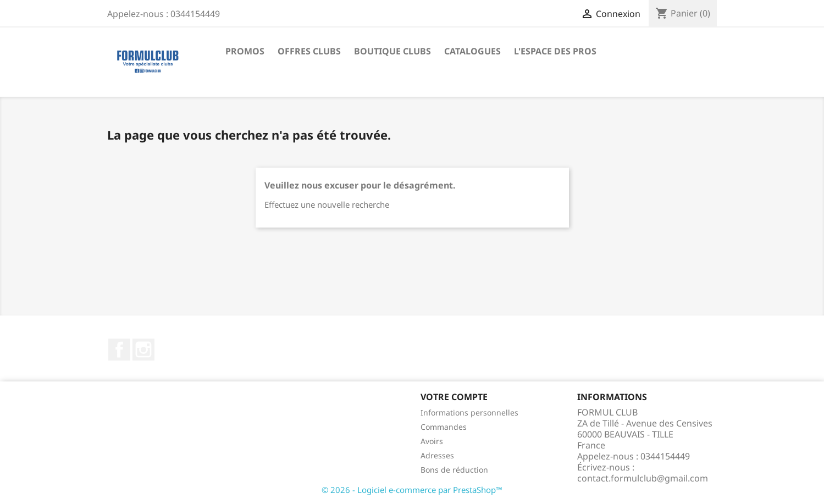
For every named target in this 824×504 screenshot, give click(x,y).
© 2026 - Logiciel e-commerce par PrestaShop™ (412, 490)
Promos (245, 51)
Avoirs (432, 441)
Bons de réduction (454, 470)
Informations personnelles (469, 412)
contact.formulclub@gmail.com (643, 478)
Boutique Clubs (392, 51)
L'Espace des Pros (555, 51)
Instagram (143, 350)
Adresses (437, 455)
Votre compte (454, 397)
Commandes (444, 427)
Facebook (119, 350)
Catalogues (472, 51)
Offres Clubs (309, 51)
